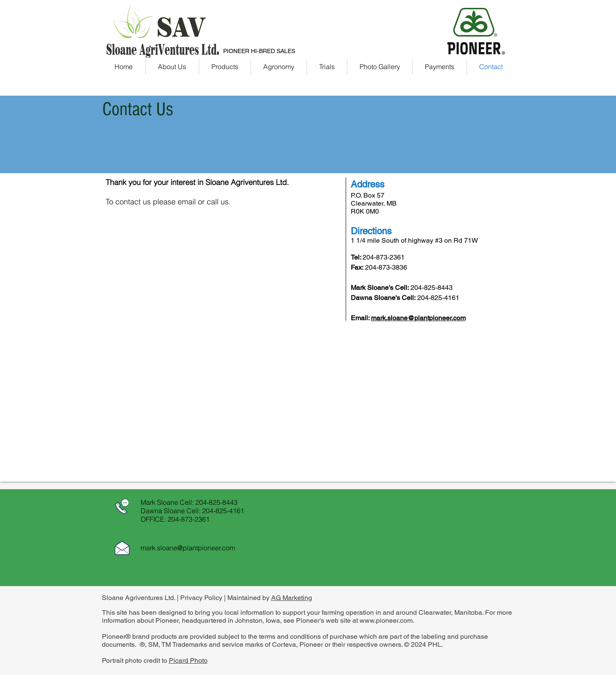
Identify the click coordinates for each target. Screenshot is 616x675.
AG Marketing (292, 598)
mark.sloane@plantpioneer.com (418, 318)
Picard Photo (188, 660)
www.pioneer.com (386, 620)
